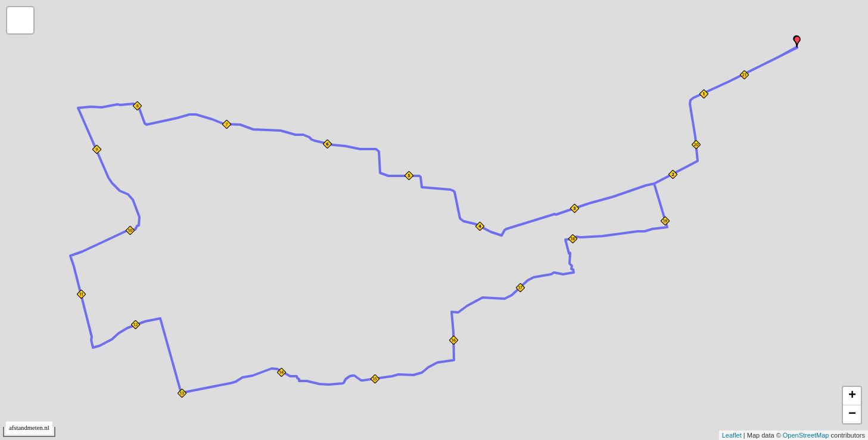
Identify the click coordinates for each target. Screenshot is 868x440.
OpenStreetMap (806, 435)
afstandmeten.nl (29, 428)
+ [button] (852, 396)
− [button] (852, 414)
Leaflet (732, 435)
